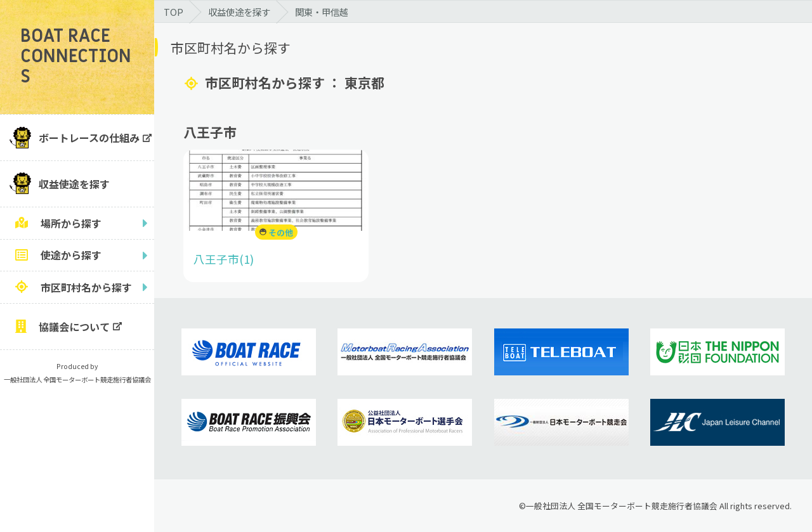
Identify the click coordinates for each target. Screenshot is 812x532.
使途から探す (71, 255)
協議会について (74, 327)
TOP (174, 12)
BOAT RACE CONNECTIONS (76, 57)
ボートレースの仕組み (89, 138)
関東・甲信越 (322, 12)
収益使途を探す (74, 184)
